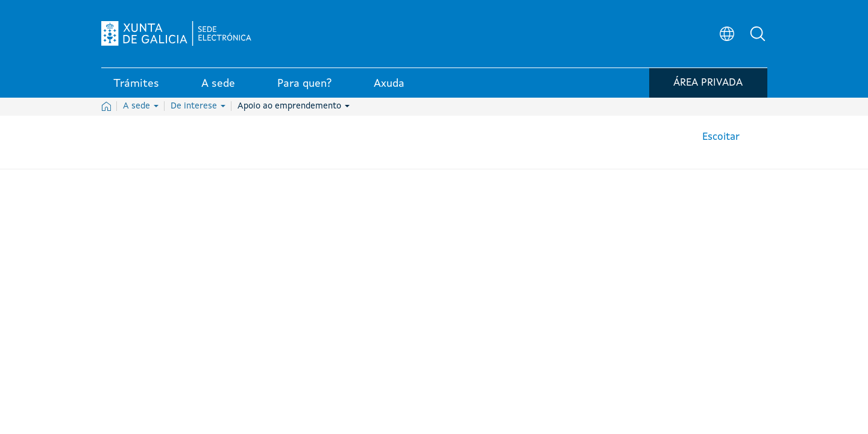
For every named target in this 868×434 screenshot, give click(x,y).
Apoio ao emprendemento (294, 106)
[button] (758, 34)
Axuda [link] (389, 84)
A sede (141, 106)
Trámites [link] (136, 84)
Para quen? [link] (304, 84)
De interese (198, 106)
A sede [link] (218, 84)
